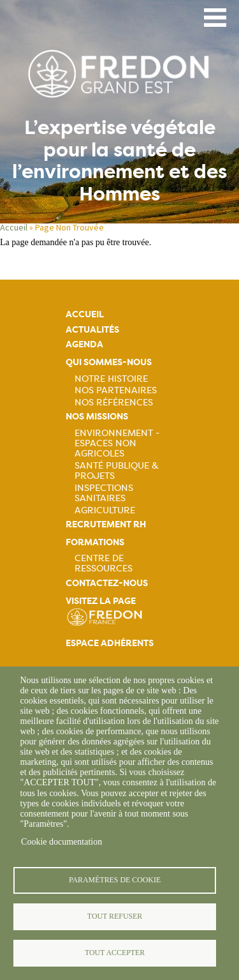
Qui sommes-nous (109, 362)
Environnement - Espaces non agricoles (117, 443)
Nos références (114, 402)
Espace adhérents (110, 643)
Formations (95, 542)
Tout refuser (115, 916)
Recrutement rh (106, 524)
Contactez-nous (107, 583)
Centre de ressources (104, 563)
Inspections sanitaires (104, 493)
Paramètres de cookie (115, 880)
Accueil (14, 227)
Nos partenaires (116, 390)
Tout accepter (115, 953)
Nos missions (97, 417)
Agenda (84, 344)
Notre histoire (111, 379)
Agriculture (105, 510)
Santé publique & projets (117, 471)
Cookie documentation (62, 842)
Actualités (92, 330)
